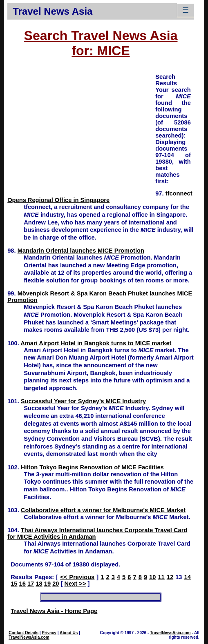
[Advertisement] (81, 130)
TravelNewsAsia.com (29, 637)
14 (188, 577)
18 (39, 584)
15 (14, 584)
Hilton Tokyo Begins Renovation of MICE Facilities (92, 467)
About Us (69, 633)
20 (56, 584)
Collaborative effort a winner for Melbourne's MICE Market (103, 510)
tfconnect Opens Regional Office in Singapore (100, 197)
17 (31, 584)
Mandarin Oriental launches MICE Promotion (81, 251)
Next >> (75, 584)
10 (152, 577)
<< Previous (77, 577)
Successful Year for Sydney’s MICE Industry (83, 401)
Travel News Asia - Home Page (54, 611)
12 (170, 577)
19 (47, 584)
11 (161, 577)
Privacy (49, 633)
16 (22, 584)
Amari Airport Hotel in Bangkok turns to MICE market (96, 343)
